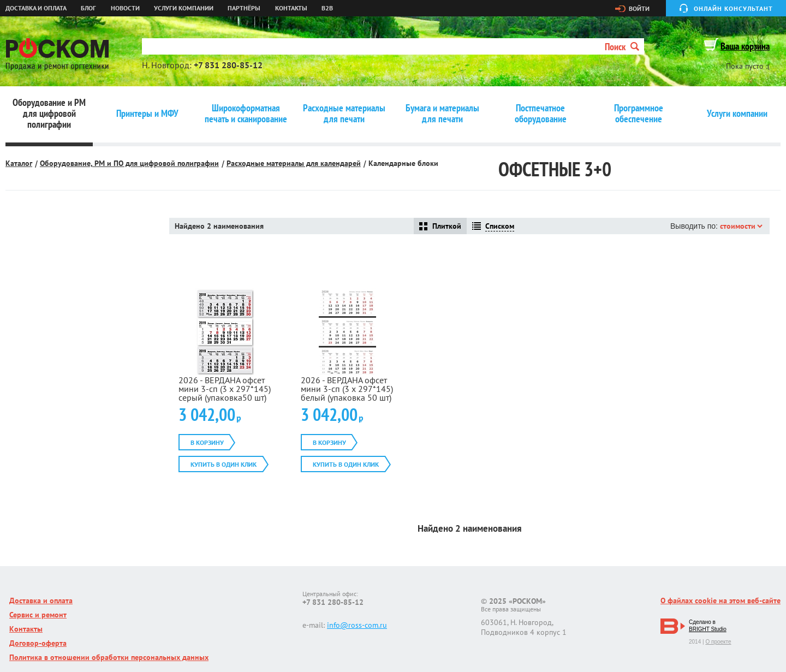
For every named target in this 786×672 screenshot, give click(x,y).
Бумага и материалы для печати (442, 114)
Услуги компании (184, 8)
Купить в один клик (224, 464)
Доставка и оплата (36, 8)
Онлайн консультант (733, 8)
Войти (639, 9)
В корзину (207, 442)
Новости (125, 8)
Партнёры (244, 8)
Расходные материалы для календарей (294, 163)
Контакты (291, 8)
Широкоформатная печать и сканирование (246, 114)
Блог (88, 8)
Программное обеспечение (639, 114)
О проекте (718, 642)
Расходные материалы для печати (344, 114)
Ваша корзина (745, 46)
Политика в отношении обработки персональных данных (109, 657)
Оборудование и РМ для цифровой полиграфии (49, 114)
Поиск (622, 47)
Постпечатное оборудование (541, 114)
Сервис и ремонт (38, 615)
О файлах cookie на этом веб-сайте (720, 600)
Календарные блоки (403, 163)
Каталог (19, 163)
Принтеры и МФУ (147, 114)
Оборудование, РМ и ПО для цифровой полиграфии (129, 163)
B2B (327, 8)
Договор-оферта (38, 643)
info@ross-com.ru (357, 625)
